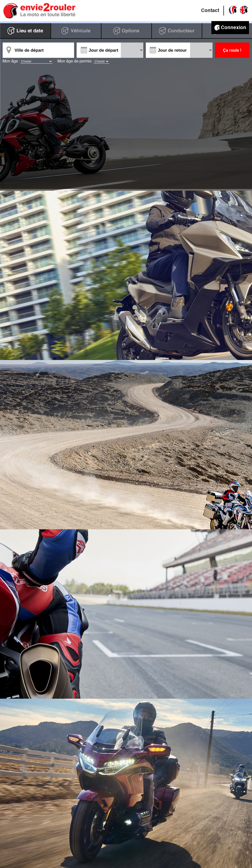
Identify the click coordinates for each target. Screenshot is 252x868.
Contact (210, 11)
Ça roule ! (232, 50)
